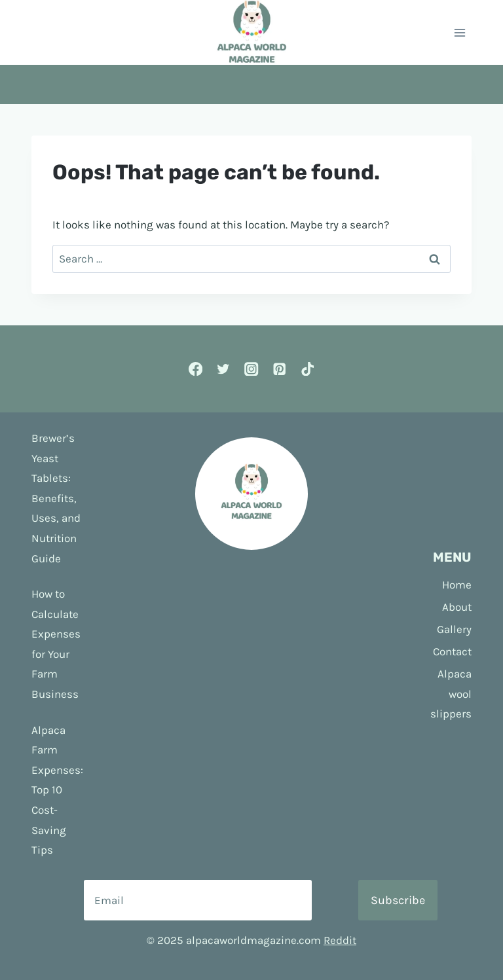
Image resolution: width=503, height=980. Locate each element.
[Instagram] (252, 369)
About (457, 607)
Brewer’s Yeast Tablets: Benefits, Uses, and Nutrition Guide (56, 498)
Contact (452, 651)
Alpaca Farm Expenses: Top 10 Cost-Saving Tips (57, 790)
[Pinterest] (279, 369)
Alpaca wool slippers (451, 694)
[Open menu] (459, 32)
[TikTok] (307, 369)
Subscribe (398, 900)
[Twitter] (224, 369)
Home (457, 585)
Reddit (340, 940)
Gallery (454, 629)
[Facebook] (196, 369)
